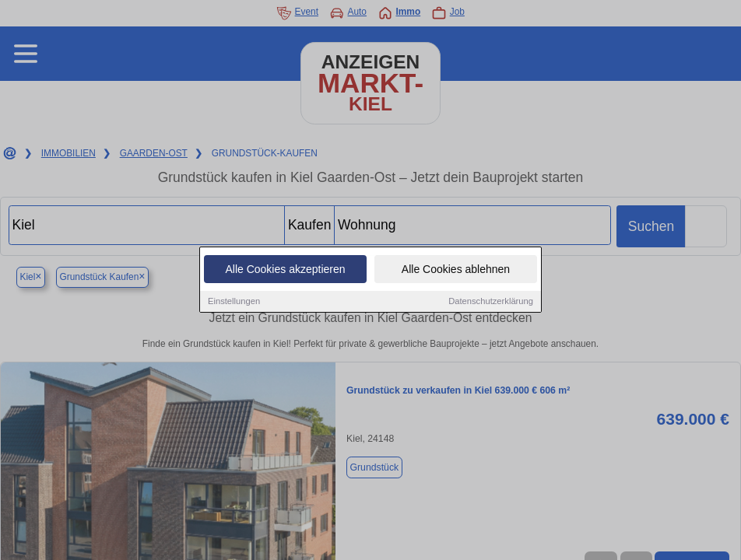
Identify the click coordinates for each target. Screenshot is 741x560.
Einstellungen (234, 303)
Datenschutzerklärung (491, 303)
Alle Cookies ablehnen (456, 271)
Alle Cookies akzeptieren (285, 271)
